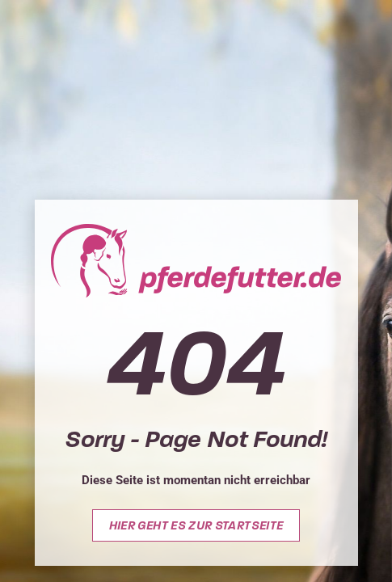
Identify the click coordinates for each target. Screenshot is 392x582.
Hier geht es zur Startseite (196, 525)
